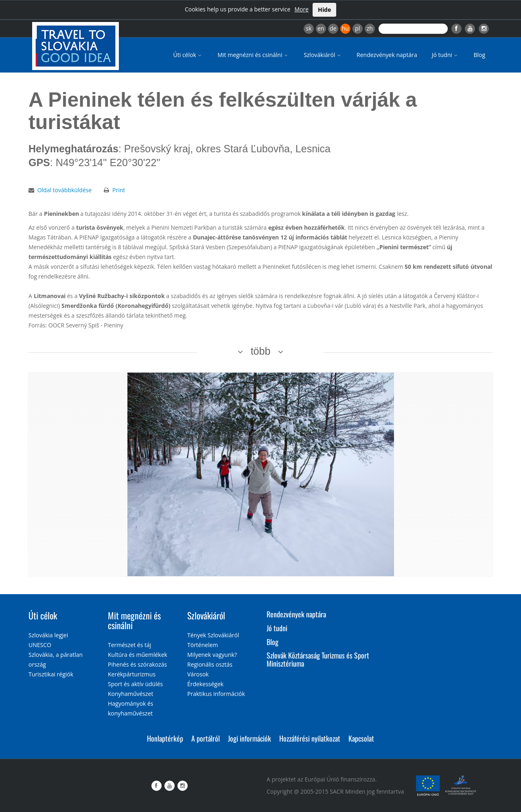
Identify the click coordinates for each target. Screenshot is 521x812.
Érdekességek (205, 684)
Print (119, 190)
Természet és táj (129, 645)
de (333, 28)
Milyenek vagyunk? (212, 655)
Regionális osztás (210, 664)
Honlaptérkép (165, 738)
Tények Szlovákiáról (213, 635)
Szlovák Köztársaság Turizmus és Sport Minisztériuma (318, 659)
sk (309, 28)
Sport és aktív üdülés (135, 684)
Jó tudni (445, 55)
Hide (324, 10)
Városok (198, 674)
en (321, 28)
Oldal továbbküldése (65, 190)
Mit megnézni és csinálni (253, 55)
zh (370, 28)
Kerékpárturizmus (132, 674)
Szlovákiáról (323, 55)
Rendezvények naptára (387, 55)
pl (357, 28)
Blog (479, 55)
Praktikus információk (216, 694)
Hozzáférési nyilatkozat (310, 738)
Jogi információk (250, 738)
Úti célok (188, 55)
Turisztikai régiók (51, 674)
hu (345, 28)
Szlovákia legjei (48, 635)
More (301, 9)
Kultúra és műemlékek (138, 655)
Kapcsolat (361, 738)
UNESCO (40, 645)
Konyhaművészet (130, 694)
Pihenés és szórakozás (137, 664)
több (261, 351)
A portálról (206, 738)
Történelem (203, 645)
